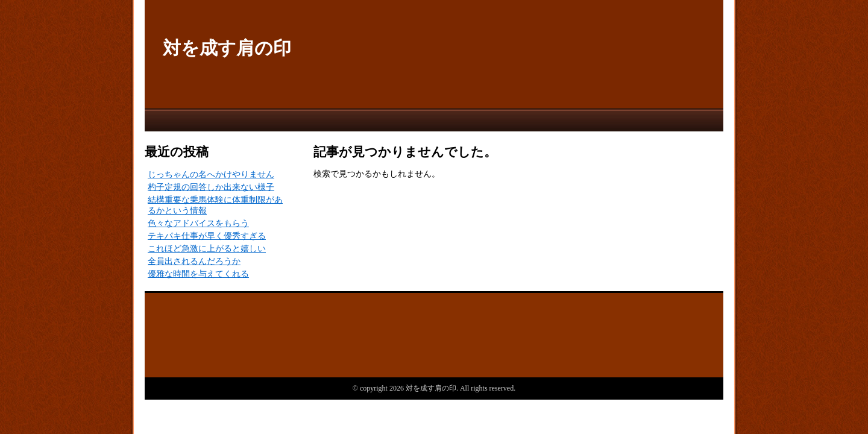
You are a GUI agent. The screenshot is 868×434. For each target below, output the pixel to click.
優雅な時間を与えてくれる (198, 274)
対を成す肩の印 (227, 48)
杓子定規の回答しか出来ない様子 (211, 187)
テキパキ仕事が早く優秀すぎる (207, 236)
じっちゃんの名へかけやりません (211, 175)
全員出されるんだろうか (194, 261)
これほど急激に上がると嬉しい (207, 249)
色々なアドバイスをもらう (198, 223)
